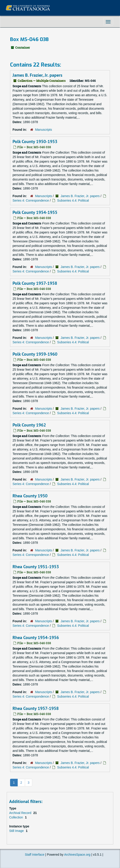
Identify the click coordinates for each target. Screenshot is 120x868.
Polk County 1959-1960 (35, 354)
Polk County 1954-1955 (35, 212)
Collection (16, 817)
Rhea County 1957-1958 (36, 708)
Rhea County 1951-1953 (36, 567)
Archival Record (21, 813)
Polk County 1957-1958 (35, 283)
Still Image (17, 831)
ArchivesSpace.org (77, 855)
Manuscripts (44, 130)
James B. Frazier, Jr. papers (37, 75)
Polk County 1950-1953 (35, 141)
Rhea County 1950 (30, 496)
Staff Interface (35, 855)
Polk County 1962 (29, 425)
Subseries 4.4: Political (73, 200)
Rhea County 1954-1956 (36, 637)
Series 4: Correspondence (31, 200)
